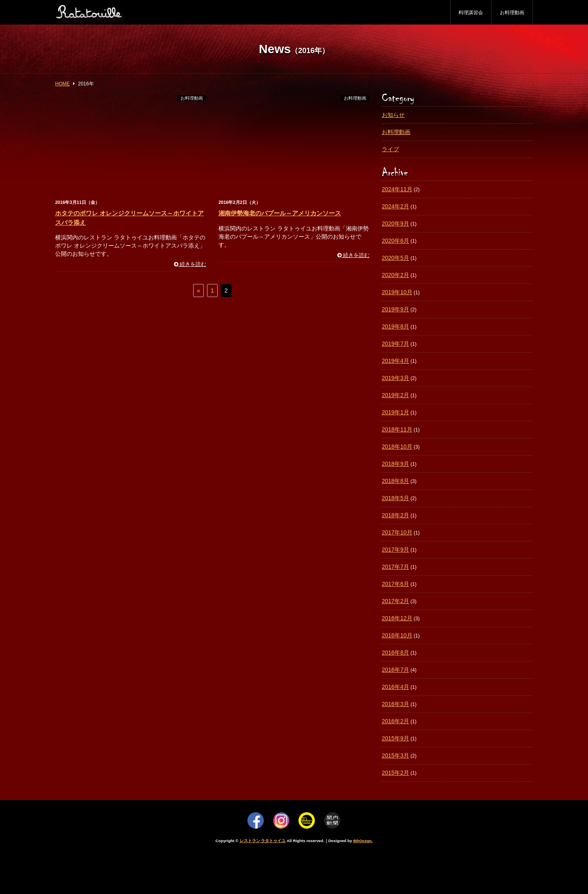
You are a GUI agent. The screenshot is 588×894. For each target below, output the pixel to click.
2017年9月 (395, 550)
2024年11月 (397, 189)
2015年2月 (395, 773)
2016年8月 (395, 653)
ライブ (390, 149)
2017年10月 (397, 532)
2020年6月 (395, 241)
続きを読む (190, 265)
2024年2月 (395, 206)
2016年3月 (395, 704)
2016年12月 (397, 618)
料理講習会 (471, 13)
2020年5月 (395, 258)
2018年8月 (395, 481)
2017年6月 (395, 584)
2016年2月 (395, 721)
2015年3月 (395, 755)
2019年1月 (395, 412)
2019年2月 (395, 395)
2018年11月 (397, 429)
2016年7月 (395, 670)
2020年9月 (395, 223)
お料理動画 (512, 13)
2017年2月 (395, 601)
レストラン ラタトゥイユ (263, 841)
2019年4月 (395, 361)
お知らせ (393, 115)
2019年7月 (395, 344)
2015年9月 (395, 738)
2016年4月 (395, 687)
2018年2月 (395, 515)
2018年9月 (395, 464)
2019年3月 (395, 378)
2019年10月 (397, 292)
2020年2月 (395, 275)
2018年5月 (395, 498)
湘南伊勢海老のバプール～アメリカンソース (280, 213)
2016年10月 (397, 635)
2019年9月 (395, 309)
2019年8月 (395, 326)
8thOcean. (363, 841)
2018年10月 (397, 447)
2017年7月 (395, 567)
